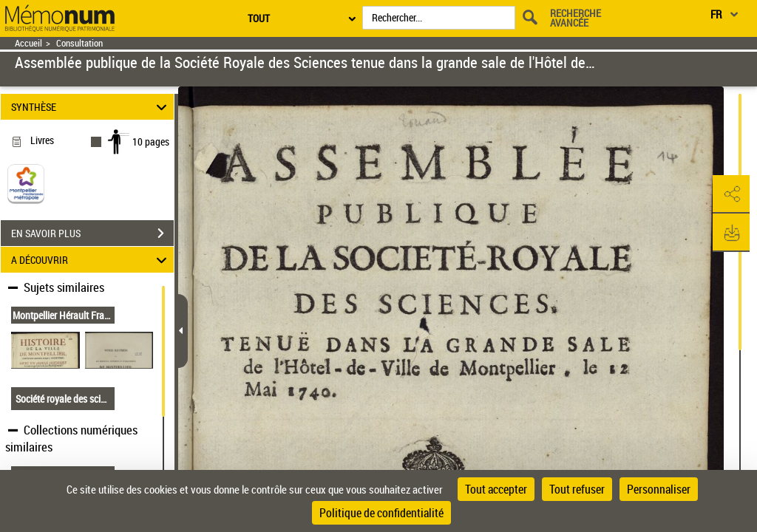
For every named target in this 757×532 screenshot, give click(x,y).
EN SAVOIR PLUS (92, 233)
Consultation (79, 43)
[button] (731, 194)
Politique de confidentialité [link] (381, 513)
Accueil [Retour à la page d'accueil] (28, 43)
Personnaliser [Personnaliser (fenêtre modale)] (659, 489)
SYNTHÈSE (91, 107)
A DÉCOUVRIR (91, 260)
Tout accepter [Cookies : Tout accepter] (496, 489)
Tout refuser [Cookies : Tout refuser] (577, 489)
